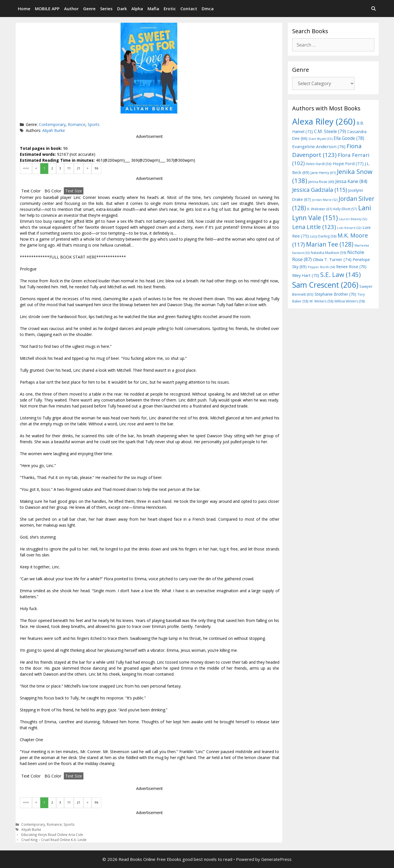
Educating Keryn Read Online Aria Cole (52, 835)
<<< (26, 168)
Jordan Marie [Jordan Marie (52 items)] (325, 200)
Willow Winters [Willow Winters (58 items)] (350, 301)
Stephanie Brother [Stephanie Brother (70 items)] (335, 294)
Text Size (74, 191)
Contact (189, 9)
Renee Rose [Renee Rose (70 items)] (351, 267)
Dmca (208, 9)
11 (69, 168)
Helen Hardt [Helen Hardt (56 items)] (319, 164)
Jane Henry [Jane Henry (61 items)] (323, 173)
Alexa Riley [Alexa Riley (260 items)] (324, 121)
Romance (77, 124)
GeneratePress (276, 859)
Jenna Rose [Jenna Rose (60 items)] (321, 182)
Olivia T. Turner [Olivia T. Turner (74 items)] (332, 259)
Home (24, 9)
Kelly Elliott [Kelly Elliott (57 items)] (345, 209)
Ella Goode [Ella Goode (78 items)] (349, 138)
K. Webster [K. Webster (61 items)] (320, 209)
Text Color (31, 191)
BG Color (53, 191)
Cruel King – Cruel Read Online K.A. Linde (54, 840)
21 (79, 168)
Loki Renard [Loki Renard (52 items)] (349, 228)
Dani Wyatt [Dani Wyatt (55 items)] (321, 139)
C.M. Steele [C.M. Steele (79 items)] (330, 131)
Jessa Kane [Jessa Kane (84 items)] (351, 181)
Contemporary (52, 124)
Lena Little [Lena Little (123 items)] (314, 227)
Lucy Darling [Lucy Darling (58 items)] (323, 236)
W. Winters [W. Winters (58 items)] (321, 301)
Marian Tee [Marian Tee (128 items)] (330, 244)
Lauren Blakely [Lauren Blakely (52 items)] (353, 219)
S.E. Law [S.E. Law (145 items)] (341, 275)
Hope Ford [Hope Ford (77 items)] (348, 163)
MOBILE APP (47, 9)
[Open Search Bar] (373, 9)
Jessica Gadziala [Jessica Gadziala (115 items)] (320, 190)
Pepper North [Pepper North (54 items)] (321, 267)
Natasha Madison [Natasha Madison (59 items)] (328, 253)
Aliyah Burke (54, 130)
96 (96, 168)
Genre (89, 9)
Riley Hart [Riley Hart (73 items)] (306, 275)
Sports (94, 124)
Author (71, 9)
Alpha (137, 9)
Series (106, 9)
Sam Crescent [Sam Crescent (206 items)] (325, 285)
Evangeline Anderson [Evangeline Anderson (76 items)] (319, 146)
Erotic (170, 9)
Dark (122, 9)
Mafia (153, 9)
